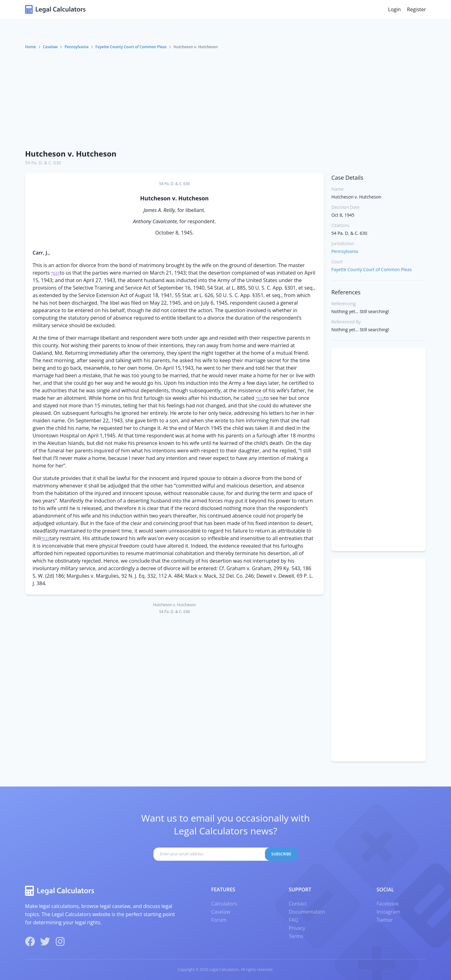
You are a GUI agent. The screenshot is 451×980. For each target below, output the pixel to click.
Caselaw (50, 47)
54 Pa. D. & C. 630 (43, 163)
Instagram (388, 912)
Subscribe (281, 854)
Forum (219, 920)
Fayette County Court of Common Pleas (131, 47)
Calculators (224, 904)
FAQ (294, 920)
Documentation (307, 912)
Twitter (385, 920)
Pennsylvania (76, 47)
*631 (55, 273)
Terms (296, 936)
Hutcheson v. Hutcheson (71, 154)
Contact (298, 904)
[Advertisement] (225, 97)
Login (394, 9)
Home (31, 47)
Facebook (388, 904)
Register (417, 9)
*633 (45, 539)
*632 (260, 398)
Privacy (297, 928)
